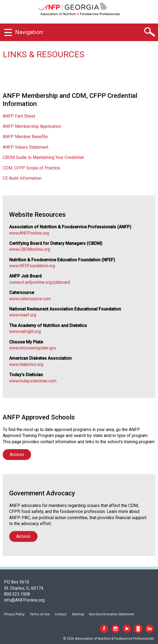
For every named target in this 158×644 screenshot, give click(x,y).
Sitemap (78, 614)
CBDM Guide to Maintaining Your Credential (43, 157)
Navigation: (29, 32)
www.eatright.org (25, 331)
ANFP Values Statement (26, 147)
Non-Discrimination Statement (112, 614)
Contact (61, 614)
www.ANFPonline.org (29, 233)
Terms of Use (40, 614)
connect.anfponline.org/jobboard (40, 282)
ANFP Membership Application (32, 126)
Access (17, 454)
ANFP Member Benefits (25, 137)
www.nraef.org (23, 315)
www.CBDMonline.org (30, 249)
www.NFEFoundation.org (32, 266)
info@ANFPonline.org (24, 600)
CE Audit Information (22, 178)
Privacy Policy (14, 614)
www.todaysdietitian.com (33, 381)
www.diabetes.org (26, 364)
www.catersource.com (30, 299)
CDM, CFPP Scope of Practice (31, 168)
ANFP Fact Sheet (19, 116)
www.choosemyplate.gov (33, 348)
